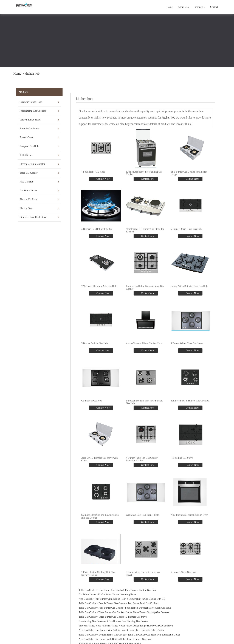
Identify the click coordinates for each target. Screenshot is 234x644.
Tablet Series (26, 155)
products (200, 7)
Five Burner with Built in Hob (110, 635)
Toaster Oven (26, 137)
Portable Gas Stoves (30, 129)
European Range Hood (31, 102)
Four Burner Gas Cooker (111, 586)
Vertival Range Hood (30, 120)
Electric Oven (26, 208)
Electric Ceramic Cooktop (33, 164)
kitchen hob (32, 74)
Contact (214, 7)
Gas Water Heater (28, 191)
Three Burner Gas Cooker (111, 608)
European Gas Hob (29, 146)
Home (170, 7)
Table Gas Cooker (29, 173)
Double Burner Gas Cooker (112, 599)
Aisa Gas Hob (27, 182)
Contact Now (103, 178)
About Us (184, 7)
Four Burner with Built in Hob (110, 595)
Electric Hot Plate (29, 199)
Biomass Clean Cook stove (33, 217)
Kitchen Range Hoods (114, 621)
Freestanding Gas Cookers (33, 111)
